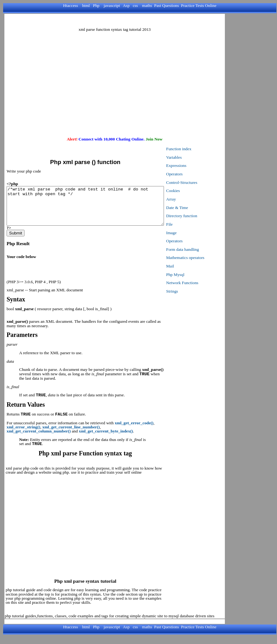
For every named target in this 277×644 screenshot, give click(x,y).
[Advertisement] (115, 21)
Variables (193, 157)
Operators (193, 174)
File (188, 224)
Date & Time (196, 208)
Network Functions (201, 283)
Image (190, 233)
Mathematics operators (204, 258)
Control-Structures (201, 182)
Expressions (195, 165)
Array (190, 199)
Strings (191, 291)
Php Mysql (194, 275)
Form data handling (201, 249)
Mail (189, 266)
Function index (198, 149)
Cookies (192, 191)
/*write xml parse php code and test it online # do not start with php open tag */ (95, 210)
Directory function (201, 216)
